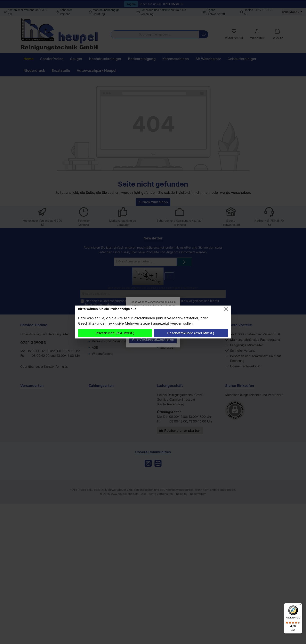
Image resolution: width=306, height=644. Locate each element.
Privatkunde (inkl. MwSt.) (115, 333)
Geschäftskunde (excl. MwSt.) (191, 333)
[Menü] (300, 606)
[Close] (226, 309)
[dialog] (153, 322)
